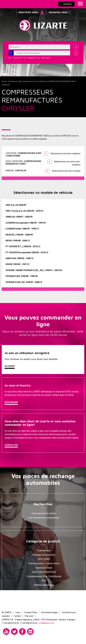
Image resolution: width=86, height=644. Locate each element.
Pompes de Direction (44, 555)
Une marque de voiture (44, 513)
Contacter (11, 445)
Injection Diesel (44, 568)
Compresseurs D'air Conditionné (35, 81)
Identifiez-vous (28, 12)
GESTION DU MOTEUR (44, 572)
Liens (18, 612)
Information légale (49, 612)
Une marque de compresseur (44, 518)
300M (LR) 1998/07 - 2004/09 (19, 217)
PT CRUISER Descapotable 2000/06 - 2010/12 (27, 252)
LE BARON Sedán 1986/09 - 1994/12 (22, 229)
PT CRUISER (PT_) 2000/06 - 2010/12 (23, 246)
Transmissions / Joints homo (44, 563)
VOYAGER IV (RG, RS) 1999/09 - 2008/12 (24, 282)
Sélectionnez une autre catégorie (65, 154)
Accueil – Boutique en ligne (12, 81)
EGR (44, 581)
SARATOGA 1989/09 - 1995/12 (19, 258)
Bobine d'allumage (44, 585)
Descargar (11, 402)
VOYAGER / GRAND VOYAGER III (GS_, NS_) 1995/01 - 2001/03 (34, 270)
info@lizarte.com (47, 623)
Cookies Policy (31, 612)
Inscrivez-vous (58, 12)
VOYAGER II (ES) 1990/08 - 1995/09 (22, 276)
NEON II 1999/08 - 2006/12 (18, 241)
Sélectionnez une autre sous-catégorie (67, 163)
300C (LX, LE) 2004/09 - (16, 205)
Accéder (10, 366)
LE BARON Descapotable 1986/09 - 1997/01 (26, 223)
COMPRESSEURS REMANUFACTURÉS (62, 81)
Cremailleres (44, 550)
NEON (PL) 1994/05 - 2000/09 (19, 235)
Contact (17, 616)
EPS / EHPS (44, 559)
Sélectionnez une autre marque (66, 171)
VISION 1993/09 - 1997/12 (17, 264)
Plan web (29, 616)
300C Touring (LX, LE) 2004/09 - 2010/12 (24, 211)
